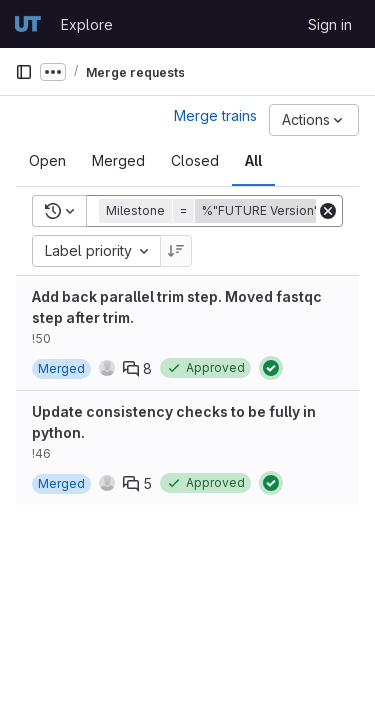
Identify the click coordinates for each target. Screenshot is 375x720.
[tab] (47, 161)
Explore (87, 24)
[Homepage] (28, 24)
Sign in (330, 24)
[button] (225, 211)
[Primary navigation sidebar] (24, 72)
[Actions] (314, 120)
